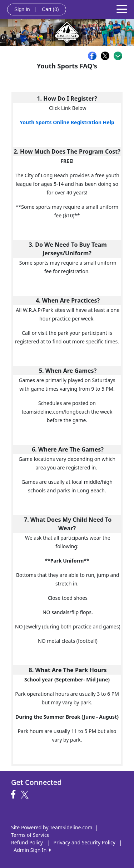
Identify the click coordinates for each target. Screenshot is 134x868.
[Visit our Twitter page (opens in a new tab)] (26, 795)
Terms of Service (30, 835)
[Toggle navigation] (122, 9)
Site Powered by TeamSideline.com (52, 827)
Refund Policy (27, 842)
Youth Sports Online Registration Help (67, 122)
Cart (50, 9)
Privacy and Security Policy (85, 842)
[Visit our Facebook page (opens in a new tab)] (15, 795)
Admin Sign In (32, 850)
